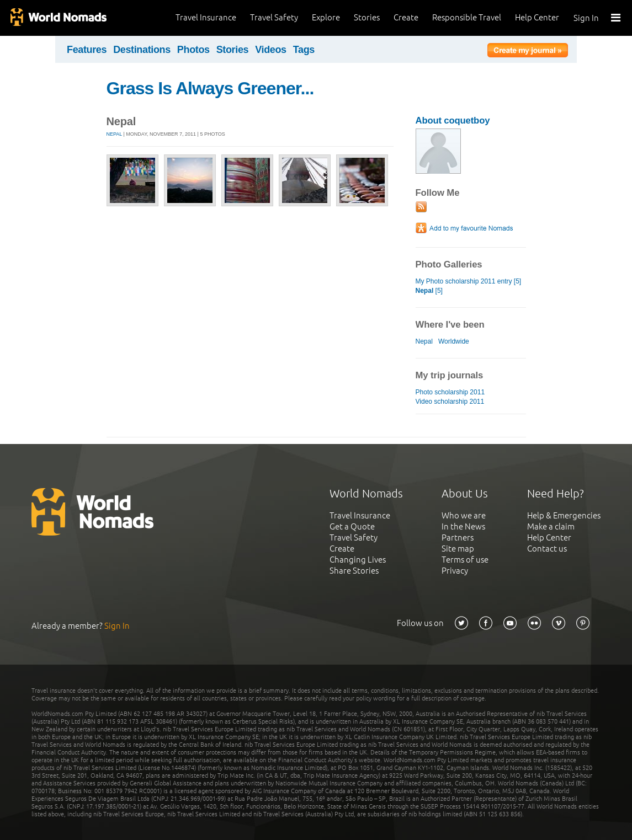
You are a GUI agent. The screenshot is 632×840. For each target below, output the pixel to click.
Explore (326, 17)
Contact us (547, 549)
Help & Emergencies (564, 515)
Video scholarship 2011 (450, 402)
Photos (193, 50)
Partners (458, 537)
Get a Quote (352, 526)
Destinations (142, 50)
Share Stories (354, 571)
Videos (271, 50)
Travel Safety (274, 17)
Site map (458, 549)
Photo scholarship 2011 (450, 392)
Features (87, 50)
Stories (367, 17)
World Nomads (58, 18)
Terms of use (465, 560)
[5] (429, 291)
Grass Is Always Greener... (210, 88)
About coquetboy (453, 121)
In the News (463, 526)
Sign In (586, 18)
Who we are (464, 515)
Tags (304, 50)
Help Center (537, 17)
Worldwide (454, 341)
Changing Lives (358, 560)
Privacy (455, 571)
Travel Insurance (206, 17)
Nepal (115, 134)
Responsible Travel (467, 17)
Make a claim (551, 526)
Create (406, 17)
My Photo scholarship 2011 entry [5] (469, 281)
